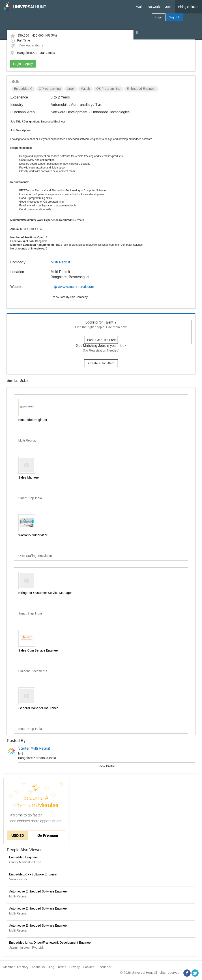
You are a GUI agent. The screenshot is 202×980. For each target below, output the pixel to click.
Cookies (89, 967)
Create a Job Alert (101, 363)
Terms (62, 967)
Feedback (105, 967)
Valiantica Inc (18, 879)
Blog (51, 967)
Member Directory (16, 967)
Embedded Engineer (24, 857)
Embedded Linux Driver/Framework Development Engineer (50, 943)
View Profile (107, 766)
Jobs (169, 7)
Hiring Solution (189, 7)
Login (159, 17)
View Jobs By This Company (70, 297)
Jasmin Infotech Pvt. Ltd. (26, 947)
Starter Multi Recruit (34, 748)
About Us (38, 967)
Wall (139, 7)
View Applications (27, 45)
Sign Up (175, 17)
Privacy (75, 967)
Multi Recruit (60, 262)
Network (154, 7)
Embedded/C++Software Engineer (33, 874)
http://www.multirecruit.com (72, 287)
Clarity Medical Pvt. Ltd (25, 862)
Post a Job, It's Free (101, 340)
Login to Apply (23, 64)
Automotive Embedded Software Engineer (39, 891)
